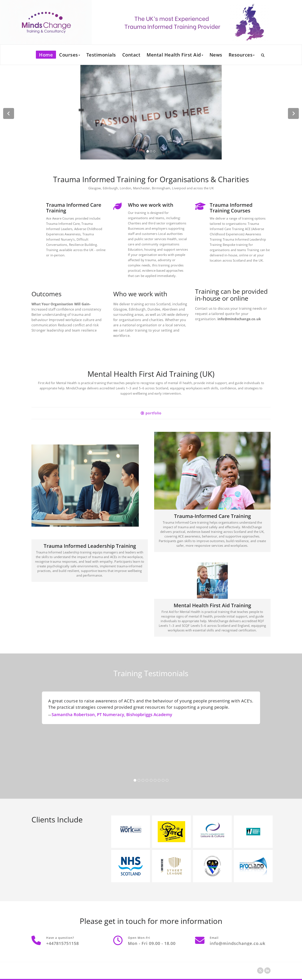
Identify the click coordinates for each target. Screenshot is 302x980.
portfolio (154, 413)
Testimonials (101, 55)
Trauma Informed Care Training (74, 208)
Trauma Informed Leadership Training (90, 546)
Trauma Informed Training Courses (231, 208)
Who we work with (151, 205)
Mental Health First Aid (175, 55)
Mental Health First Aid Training (212, 605)
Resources (242, 55)
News (216, 55)
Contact (131, 55)
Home (46, 55)
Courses (70, 55)
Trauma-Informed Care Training (212, 516)
